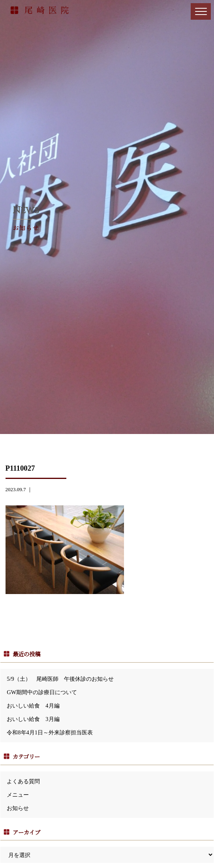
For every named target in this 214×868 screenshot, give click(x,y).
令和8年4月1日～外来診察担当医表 (50, 732)
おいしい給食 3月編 (33, 719)
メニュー (18, 795)
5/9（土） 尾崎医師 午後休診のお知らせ (60, 679)
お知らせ (18, 808)
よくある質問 (23, 781)
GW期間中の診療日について (42, 692)
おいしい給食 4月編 (33, 706)
